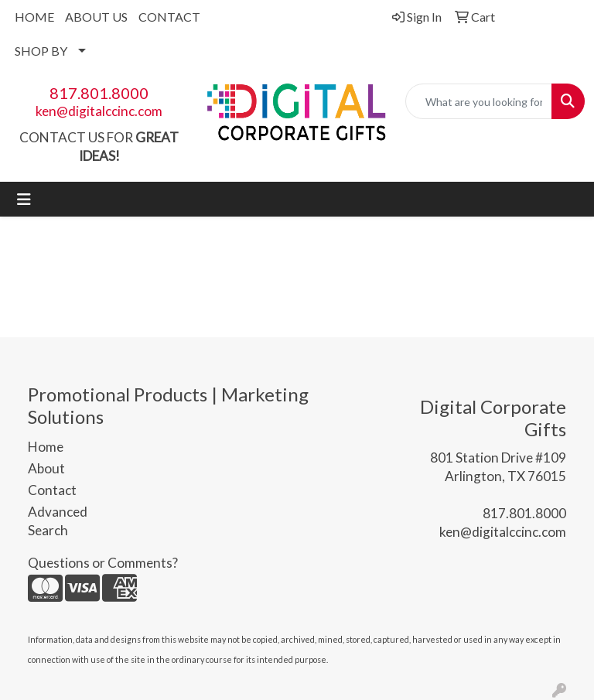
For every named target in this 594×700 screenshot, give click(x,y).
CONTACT (169, 17)
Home (46, 447)
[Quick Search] (479, 101)
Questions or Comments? (103, 563)
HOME (34, 17)
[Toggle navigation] (24, 199)
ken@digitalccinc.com (99, 111)
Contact (52, 490)
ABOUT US (96, 17)
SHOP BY (41, 51)
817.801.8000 (99, 93)
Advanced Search (58, 521)
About (46, 468)
